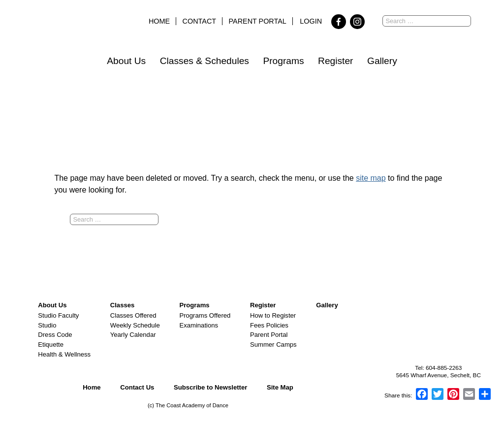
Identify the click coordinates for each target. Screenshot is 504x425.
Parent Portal (258, 21)
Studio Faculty (58, 315)
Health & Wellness (64, 354)
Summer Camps (273, 344)
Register (335, 61)
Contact (199, 21)
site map (371, 178)
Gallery (382, 61)
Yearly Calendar (133, 335)
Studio (47, 325)
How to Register (273, 315)
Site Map (280, 387)
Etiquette (51, 344)
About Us (126, 61)
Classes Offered (133, 315)
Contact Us (137, 387)
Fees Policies (269, 325)
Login (311, 21)
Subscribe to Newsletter (210, 387)
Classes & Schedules (205, 61)
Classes (123, 305)
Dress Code (55, 335)
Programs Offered (205, 315)
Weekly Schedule (135, 325)
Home (159, 21)
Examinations (199, 325)
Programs (283, 61)
